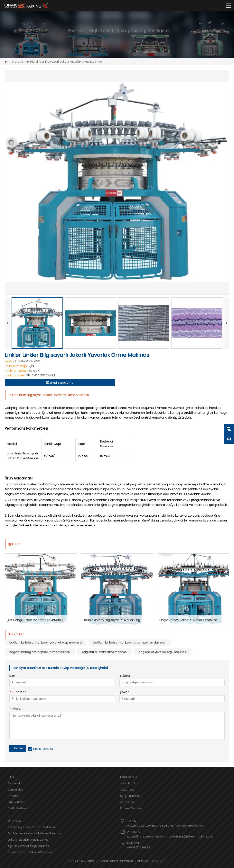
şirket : (124, 693)
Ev (6, 62)
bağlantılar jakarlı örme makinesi (105, 652)
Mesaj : (16, 709)
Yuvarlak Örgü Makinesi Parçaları (30, 852)
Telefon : (126, 676)
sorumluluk (15, 790)
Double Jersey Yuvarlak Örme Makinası (34, 833)
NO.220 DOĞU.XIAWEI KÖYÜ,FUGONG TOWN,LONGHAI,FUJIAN (165, 826)
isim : (13, 676)
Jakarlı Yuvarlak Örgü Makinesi (28, 840)
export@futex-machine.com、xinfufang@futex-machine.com (170, 837)
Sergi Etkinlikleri (130, 796)
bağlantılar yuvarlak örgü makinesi (163, 652)
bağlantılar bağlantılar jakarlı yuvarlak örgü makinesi (46, 643)
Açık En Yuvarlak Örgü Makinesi (29, 846)
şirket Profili (128, 783)
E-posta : (18, 693)
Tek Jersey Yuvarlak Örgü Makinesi (31, 827)
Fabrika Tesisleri (131, 808)
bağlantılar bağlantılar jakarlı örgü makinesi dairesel (129, 643)
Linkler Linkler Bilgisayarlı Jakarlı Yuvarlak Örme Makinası (65, 62)
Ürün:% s (17, 62)
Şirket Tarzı (128, 790)
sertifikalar (128, 802)
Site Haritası (16, 802)
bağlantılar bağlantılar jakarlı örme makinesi (40, 652)
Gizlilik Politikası (43, 749)
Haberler (14, 796)
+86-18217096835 (138, 847)
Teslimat (14, 783)
